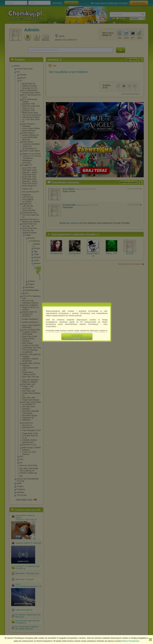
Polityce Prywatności (130, 641)
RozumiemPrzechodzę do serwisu (77, 337)
